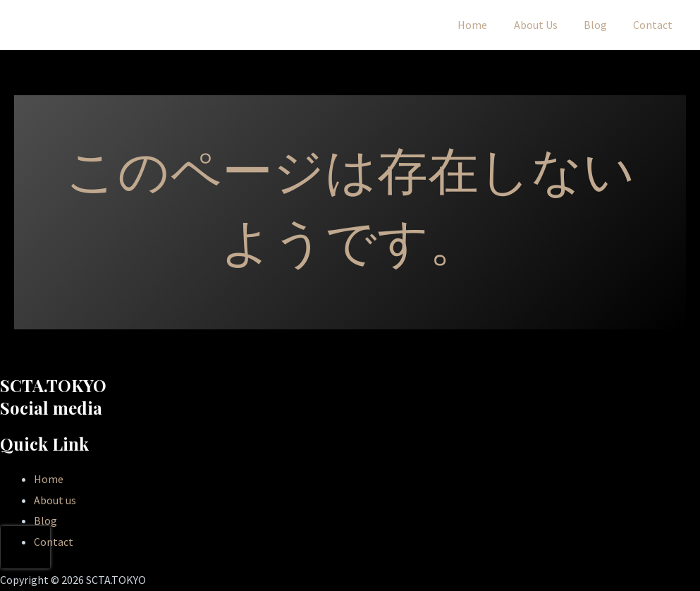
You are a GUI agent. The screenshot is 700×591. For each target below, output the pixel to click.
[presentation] (25, 547)
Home (486, 25)
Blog (601, 25)
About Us (545, 25)
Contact (655, 25)
